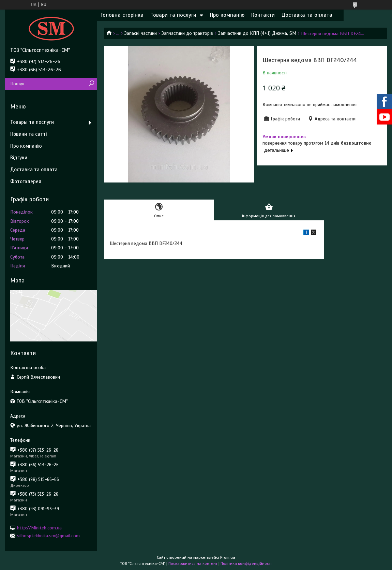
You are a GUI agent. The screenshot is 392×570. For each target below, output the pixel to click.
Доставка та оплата (307, 15)
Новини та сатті (28, 134)
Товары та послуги (32, 122)
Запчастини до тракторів (187, 33)
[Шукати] (91, 84)
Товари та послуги (173, 15)
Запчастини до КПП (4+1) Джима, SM (257, 33)
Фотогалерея (26, 181)
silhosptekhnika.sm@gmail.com (48, 536)
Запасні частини (141, 33)
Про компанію (227, 15)
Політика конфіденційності (246, 564)
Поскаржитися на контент (193, 564)
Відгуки (19, 158)
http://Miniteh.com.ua (39, 528)
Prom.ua (228, 557)
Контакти (263, 15)
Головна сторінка (122, 15)
